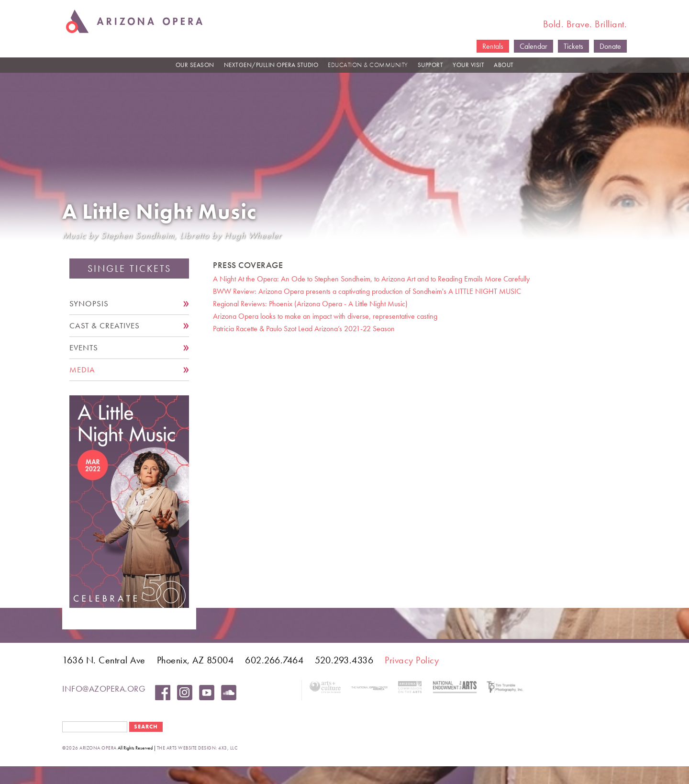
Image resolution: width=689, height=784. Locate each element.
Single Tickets (129, 269)
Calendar (533, 46)
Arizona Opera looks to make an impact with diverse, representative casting (325, 316)
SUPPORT (431, 65)
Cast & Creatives (105, 326)
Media (82, 370)
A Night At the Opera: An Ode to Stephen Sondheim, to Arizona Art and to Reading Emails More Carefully (371, 279)
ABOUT (504, 65)
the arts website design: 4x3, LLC (197, 748)
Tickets (573, 46)
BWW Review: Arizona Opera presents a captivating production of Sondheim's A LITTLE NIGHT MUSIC (367, 291)
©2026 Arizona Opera (89, 748)
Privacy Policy (412, 660)
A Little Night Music (159, 212)
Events (84, 348)
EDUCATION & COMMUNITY (368, 65)
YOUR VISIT (468, 65)
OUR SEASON (195, 65)
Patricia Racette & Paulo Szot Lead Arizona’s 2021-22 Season (304, 329)
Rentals (493, 46)
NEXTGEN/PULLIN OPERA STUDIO (271, 65)
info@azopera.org (104, 689)
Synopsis (89, 304)
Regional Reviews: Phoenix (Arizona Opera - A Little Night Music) (310, 304)
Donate (610, 46)
